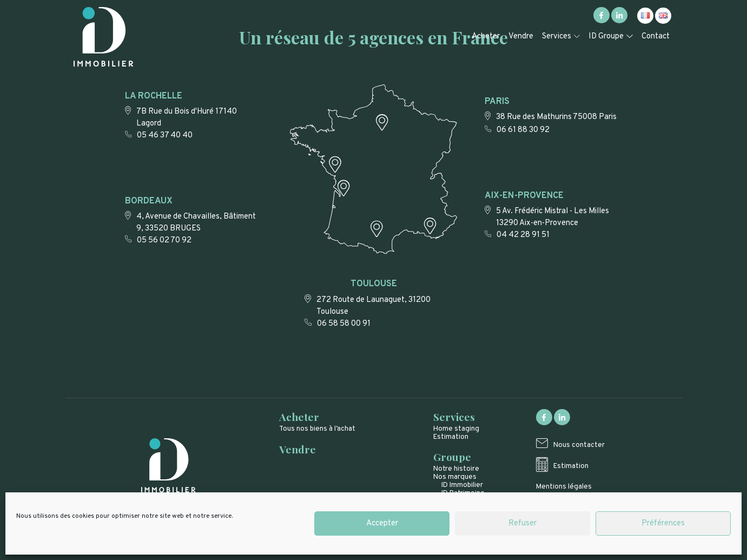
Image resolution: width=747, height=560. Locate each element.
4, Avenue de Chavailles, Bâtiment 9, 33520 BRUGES (196, 223)
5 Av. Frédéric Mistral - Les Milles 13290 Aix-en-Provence (553, 217)
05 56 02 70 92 (164, 241)
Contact (656, 37)
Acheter (486, 37)
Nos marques (455, 477)
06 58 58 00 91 (344, 324)
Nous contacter (579, 445)
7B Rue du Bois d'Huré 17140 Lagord (187, 118)
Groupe (452, 457)
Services (557, 37)
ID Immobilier (462, 485)
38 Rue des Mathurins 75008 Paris (556, 117)
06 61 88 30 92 (523, 130)
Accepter (382, 523)
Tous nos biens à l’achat (317, 429)
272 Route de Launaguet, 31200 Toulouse (373, 306)
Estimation (451, 437)
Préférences (663, 523)
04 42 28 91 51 (523, 235)
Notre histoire (456, 469)
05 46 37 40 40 (165, 136)
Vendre (521, 37)
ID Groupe (606, 37)
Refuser (523, 523)
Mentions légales (564, 487)
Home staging (456, 429)
